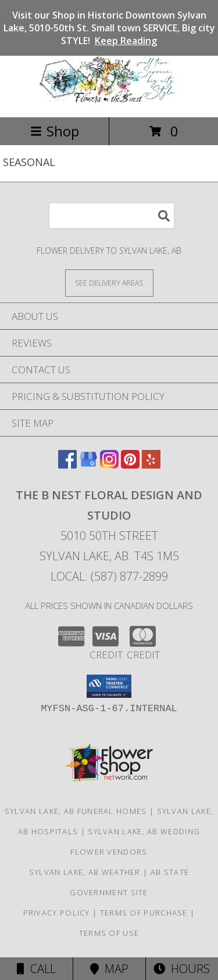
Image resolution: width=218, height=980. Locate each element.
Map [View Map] (109, 969)
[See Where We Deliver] (109, 282)
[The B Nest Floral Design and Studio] (109, 100)
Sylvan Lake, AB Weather (85, 872)
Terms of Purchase (144, 913)
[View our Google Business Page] (88, 465)
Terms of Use (109, 933)
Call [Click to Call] (36, 969)
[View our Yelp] (151, 465)
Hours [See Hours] (182, 969)
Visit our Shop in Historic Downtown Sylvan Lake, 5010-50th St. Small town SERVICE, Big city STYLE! (109, 28)
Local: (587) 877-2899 (109, 576)
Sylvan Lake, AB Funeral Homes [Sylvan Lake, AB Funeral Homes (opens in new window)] (76, 811)
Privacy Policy (57, 913)
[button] (109, 686)
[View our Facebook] (67, 465)
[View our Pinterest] (130, 465)
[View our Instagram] (109, 465)
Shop (55, 131)
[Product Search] (112, 216)
